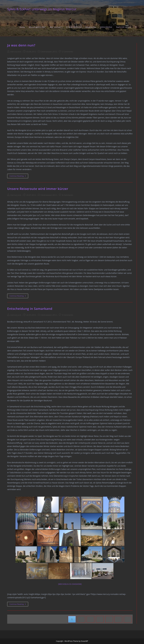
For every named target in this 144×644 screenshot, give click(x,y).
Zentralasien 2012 (49, 52)
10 (118, 619)
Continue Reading (19, 176)
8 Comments (67, 195)
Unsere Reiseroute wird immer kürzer (38, 189)
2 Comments (67, 52)
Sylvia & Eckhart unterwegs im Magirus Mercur (42, 9)
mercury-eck (16, 52)
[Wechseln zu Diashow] (70, 584)
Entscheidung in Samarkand (30, 309)
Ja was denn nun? (21, 45)
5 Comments (67, 315)
